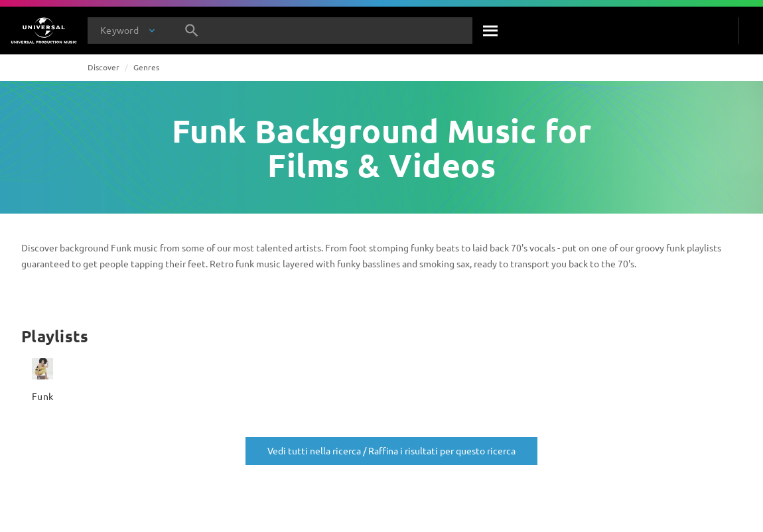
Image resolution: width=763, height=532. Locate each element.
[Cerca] (491, 31)
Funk (42, 396)
